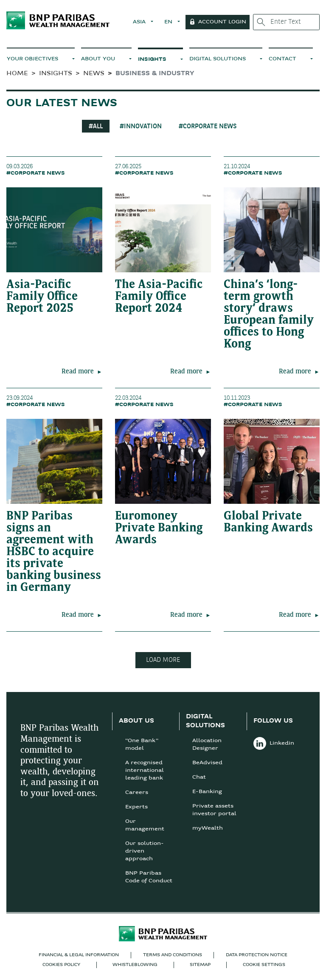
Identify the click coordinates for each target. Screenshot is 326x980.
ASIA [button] (140, 22)
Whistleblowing (135, 965)
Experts (136, 807)
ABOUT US (136, 721)
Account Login (222, 22)
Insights (56, 74)
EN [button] (169, 22)
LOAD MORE (163, 660)
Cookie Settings (264, 965)
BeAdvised (207, 763)
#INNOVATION (141, 127)
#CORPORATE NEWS (208, 127)
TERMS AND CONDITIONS (173, 955)
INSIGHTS (152, 59)
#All (96, 127)
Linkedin (274, 743)
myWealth (208, 828)
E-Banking (207, 792)
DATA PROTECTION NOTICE (257, 955)
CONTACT (282, 59)
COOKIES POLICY (61, 965)
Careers (137, 793)
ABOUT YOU (98, 59)
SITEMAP (200, 965)
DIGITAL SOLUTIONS (218, 59)
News (94, 74)
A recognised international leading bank (145, 771)
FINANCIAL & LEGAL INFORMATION (79, 955)
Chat (199, 777)
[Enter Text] (286, 22)
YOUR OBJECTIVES (32, 59)
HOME (17, 74)
